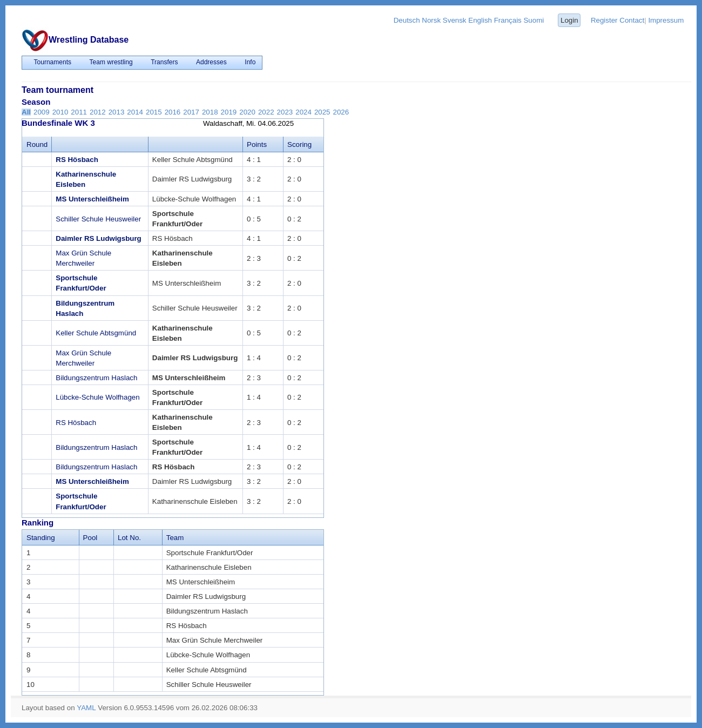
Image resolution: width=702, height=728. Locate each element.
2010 (60, 112)
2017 (191, 112)
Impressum (666, 20)
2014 (135, 112)
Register (604, 20)
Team (175, 538)
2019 (229, 112)
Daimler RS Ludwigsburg (98, 238)
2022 (266, 112)
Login (569, 20)
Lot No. (129, 538)
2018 (210, 112)
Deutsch (407, 20)
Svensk (455, 20)
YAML (86, 708)
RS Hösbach (77, 160)
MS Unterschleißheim (92, 199)
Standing (41, 538)
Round (37, 144)
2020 (247, 112)
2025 (322, 112)
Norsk (431, 20)
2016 (173, 112)
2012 (98, 112)
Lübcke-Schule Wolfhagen (97, 397)
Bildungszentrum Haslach (96, 378)
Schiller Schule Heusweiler (98, 219)
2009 (42, 112)
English (480, 20)
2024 (303, 112)
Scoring (299, 144)
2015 (154, 112)
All (26, 112)
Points (257, 144)
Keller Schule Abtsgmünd (96, 333)
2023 (285, 112)
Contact (632, 20)
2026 (341, 112)
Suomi (534, 20)
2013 (117, 112)
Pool (90, 538)
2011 (79, 112)
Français (508, 20)
